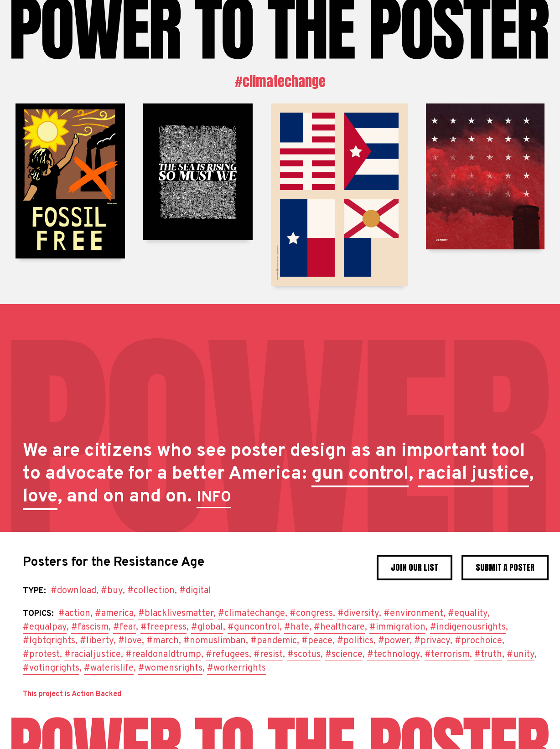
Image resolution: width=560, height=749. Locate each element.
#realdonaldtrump (163, 655)
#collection (151, 591)
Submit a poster (505, 567)
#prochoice (478, 641)
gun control (360, 474)
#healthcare (339, 627)
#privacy (432, 641)
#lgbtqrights (49, 641)
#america (114, 614)
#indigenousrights (468, 627)
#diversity (358, 614)
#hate (297, 627)
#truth (488, 655)
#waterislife (109, 668)
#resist (268, 655)
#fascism (90, 627)
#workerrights (236, 668)
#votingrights (51, 668)
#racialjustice (93, 655)
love (40, 497)
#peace (317, 641)
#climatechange (280, 81)
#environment (413, 614)
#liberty (97, 641)
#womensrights (170, 668)
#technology (394, 655)
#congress (311, 614)
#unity (521, 655)
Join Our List (415, 567)
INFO (214, 498)
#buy (112, 591)
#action (74, 614)
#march (163, 641)
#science (344, 655)
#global (207, 627)
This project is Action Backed (72, 694)
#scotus (304, 655)
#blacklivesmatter (176, 614)
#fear (124, 627)
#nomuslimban (215, 641)
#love (130, 641)
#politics (355, 641)
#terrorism (447, 655)
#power (394, 641)
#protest (41, 655)
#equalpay (45, 627)
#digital (195, 591)
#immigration (397, 627)
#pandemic (274, 641)
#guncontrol (254, 627)
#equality (468, 614)
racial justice (473, 474)
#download (73, 591)
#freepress (163, 627)
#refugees (227, 655)
